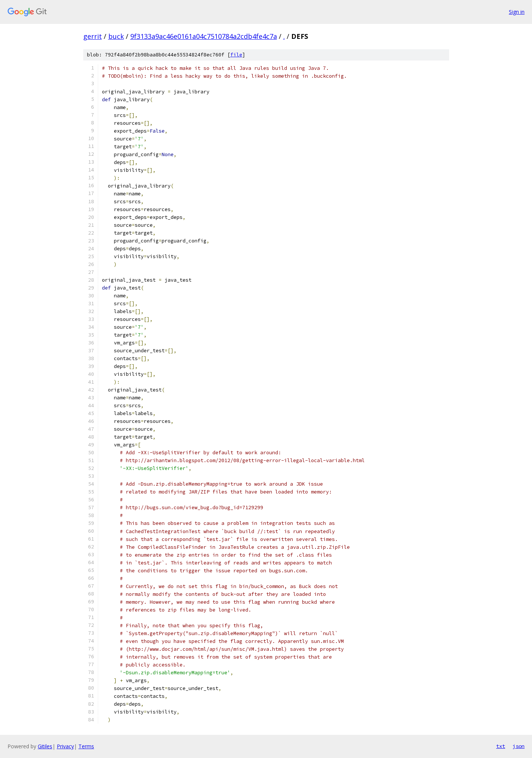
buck (116, 36)
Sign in (517, 12)
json (519, 746)
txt (501, 746)
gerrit (93, 36)
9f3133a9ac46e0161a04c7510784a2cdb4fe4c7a (204, 36)
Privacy (65, 746)
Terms (86, 746)
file (236, 55)
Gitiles (45, 746)
